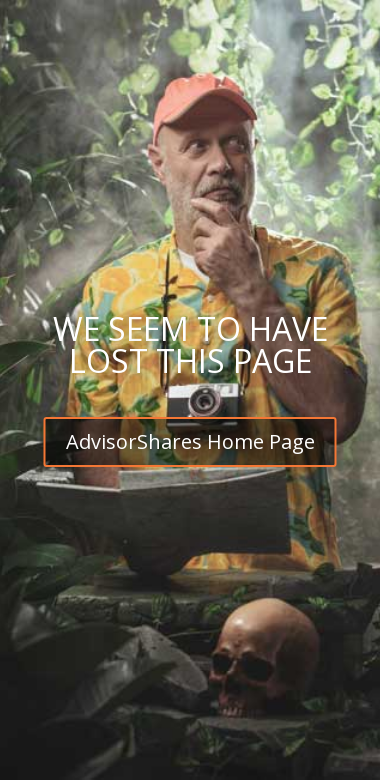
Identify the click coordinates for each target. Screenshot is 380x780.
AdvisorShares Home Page (190, 441)
